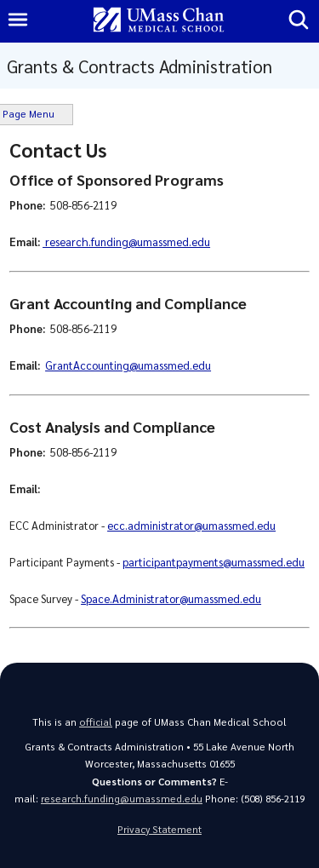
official (96, 722)
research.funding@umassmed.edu (126, 241)
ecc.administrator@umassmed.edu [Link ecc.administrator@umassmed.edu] (191, 525)
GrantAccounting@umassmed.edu (128, 365)
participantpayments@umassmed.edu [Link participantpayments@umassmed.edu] (214, 562)
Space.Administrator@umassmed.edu (171, 598)
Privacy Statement (159, 829)
